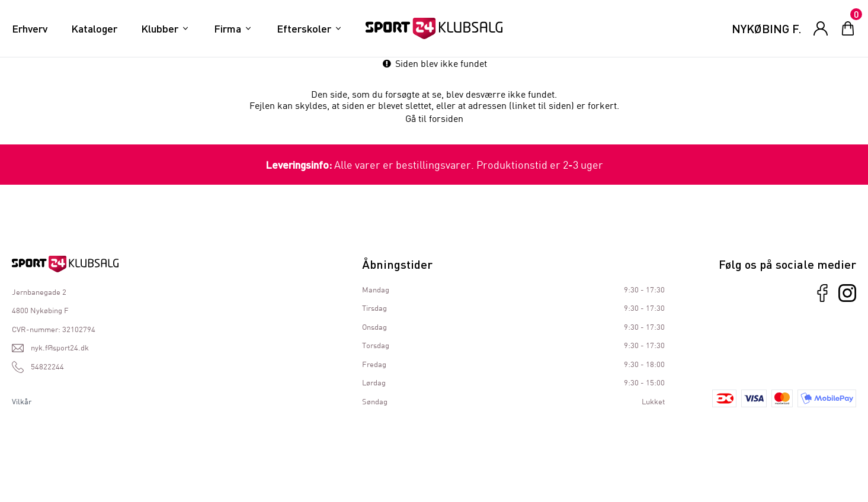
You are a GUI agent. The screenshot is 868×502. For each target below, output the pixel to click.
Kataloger (94, 28)
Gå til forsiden (434, 118)
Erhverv (30, 28)
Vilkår (22, 401)
